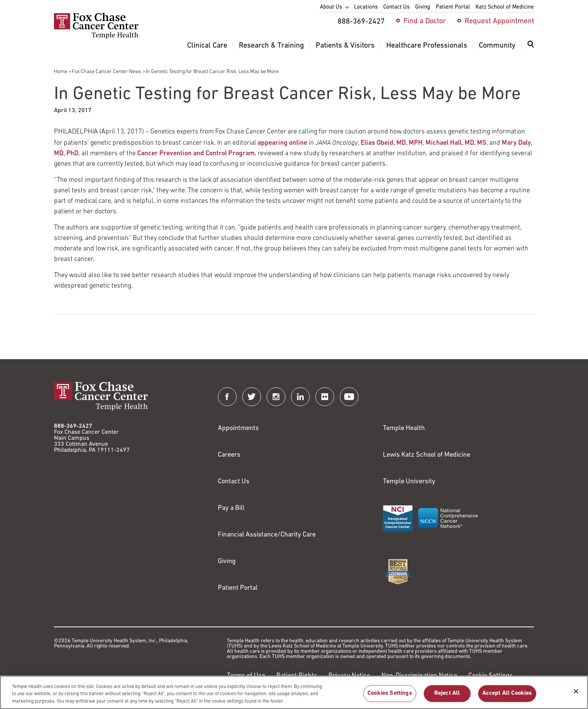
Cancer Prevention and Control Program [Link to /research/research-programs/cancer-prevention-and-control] (196, 154)
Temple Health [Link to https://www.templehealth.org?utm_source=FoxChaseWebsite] (404, 428)
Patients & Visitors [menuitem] (345, 46)
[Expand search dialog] (531, 46)
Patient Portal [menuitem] (453, 7)
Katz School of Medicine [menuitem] (505, 7)
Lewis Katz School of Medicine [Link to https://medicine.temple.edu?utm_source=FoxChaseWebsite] (427, 455)
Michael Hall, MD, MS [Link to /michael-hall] (456, 143)
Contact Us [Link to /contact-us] (234, 482)
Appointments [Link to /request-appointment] (238, 428)
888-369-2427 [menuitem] (361, 22)
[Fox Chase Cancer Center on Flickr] (325, 397)
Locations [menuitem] (366, 7)
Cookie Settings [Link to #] (491, 676)
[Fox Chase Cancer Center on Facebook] (227, 397)
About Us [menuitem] (331, 7)
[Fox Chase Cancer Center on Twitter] (252, 397)
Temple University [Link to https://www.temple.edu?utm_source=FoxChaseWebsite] (409, 482)
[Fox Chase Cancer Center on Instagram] (276, 397)
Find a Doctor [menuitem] (425, 21)
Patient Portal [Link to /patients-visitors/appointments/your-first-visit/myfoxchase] (238, 588)
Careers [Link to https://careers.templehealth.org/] (229, 455)
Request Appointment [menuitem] (499, 21)
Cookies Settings (390, 697)
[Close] (576, 695)
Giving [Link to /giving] (227, 561)
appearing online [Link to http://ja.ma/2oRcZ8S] (282, 143)
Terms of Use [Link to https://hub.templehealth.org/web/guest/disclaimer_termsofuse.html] (246, 676)
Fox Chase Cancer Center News (106, 72)
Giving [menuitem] (423, 7)
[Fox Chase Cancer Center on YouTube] (349, 397)
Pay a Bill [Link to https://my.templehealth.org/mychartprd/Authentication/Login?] (231, 508)
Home (61, 72)
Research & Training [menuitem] (271, 46)
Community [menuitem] (497, 46)
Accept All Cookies (507, 697)
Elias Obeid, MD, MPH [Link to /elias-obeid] (392, 143)
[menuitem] (531, 49)
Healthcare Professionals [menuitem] (427, 46)
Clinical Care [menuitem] (207, 46)
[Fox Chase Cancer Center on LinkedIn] (300, 397)
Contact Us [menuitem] (396, 7)
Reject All (447, 697)
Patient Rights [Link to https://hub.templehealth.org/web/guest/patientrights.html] (297, 676)
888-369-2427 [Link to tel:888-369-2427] (73, 426)
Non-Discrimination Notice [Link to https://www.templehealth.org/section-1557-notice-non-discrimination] (419, 676)
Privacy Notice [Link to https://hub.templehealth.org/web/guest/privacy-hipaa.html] (349, 676)
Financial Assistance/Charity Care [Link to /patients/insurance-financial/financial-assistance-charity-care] (267, 535)
